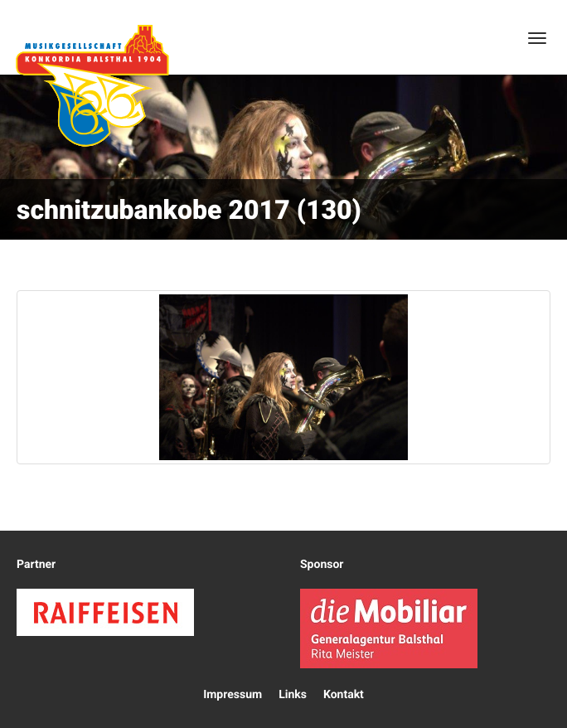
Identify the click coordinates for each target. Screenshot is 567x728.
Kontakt (344, 695)
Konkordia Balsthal (92, 85)
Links (293, 695)
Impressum (233, 695)
